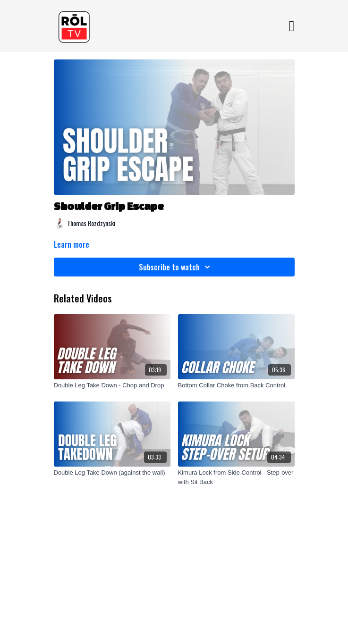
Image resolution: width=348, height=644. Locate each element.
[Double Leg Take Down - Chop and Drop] (112, 385)
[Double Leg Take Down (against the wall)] (112, 473)
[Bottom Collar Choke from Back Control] (236, 385)
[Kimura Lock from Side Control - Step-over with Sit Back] (236, 477)
